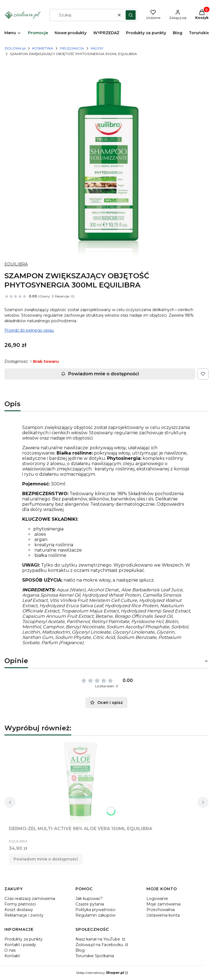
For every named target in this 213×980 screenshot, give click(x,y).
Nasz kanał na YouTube (98, 939)
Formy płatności (20, 904)
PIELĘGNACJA (72, 48)
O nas (10, 950)
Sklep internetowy (100, 973)
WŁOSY (97, 48)
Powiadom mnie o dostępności (100, 374)
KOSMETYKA (43, 48)
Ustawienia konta (163, 915)
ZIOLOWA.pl (15, 48)
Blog (80, 950)
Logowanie (157, 899)
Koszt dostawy (19, 910)
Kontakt (12, 956)
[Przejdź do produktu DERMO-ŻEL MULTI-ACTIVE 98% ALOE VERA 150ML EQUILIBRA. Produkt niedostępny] (81, 782)
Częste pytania (90, 904)
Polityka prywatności (95, 910)
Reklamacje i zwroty (24, 915)
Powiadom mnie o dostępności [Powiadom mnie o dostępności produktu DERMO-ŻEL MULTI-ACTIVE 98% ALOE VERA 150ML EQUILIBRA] (46, 859)
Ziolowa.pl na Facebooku (100, 945)
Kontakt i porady (20, 945)
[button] (131, 15)
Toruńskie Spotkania (95, 956)
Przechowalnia (161, 910)
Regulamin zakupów (95, 915)
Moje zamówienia (163, 904)
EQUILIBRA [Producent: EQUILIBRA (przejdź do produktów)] (16, 264)
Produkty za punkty (24, 939)
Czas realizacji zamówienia (30, 899)
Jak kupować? (89, 899)
